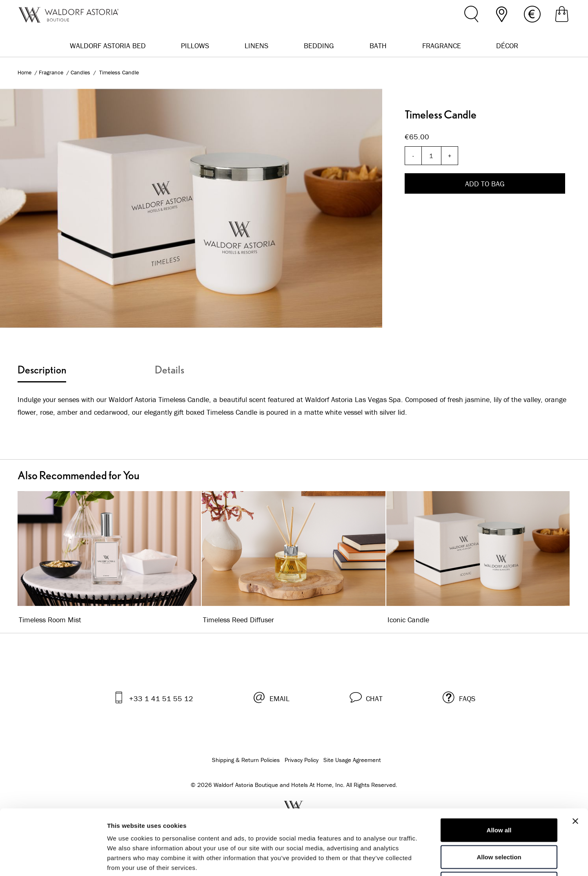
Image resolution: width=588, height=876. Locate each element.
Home (24, 72)
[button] (366, 697)
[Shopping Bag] (562, 16)
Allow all (499, 769)
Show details (429, 860)
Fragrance (52, 72)
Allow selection (499, 796)
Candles (81, 72)
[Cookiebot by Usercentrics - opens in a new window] (53, 860)
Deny (499, 822)
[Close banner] (575, 760)
